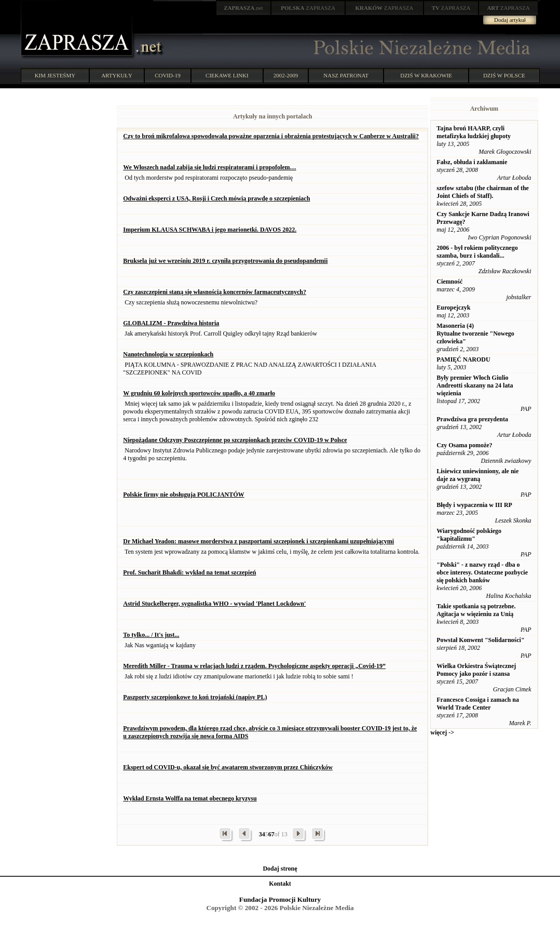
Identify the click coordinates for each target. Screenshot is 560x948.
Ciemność (449, 282)
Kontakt (280, 884)
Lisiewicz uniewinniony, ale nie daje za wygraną (477, 475)
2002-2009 (286, 75)
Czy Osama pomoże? (464, 445)
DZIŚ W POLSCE (504, 75)
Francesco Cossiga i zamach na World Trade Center (478, 704)
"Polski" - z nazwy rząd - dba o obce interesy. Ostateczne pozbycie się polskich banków (482, 572)
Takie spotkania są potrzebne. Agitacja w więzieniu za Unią (476, 610)
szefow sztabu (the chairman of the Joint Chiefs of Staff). (483, 192)
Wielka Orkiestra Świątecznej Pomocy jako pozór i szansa (476, 670)
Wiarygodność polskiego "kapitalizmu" (469, 535)
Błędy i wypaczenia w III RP (474, 505)
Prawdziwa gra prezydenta (472, 419)
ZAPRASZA (308, 8)
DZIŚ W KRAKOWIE (426, 75)
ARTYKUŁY (117, 75)
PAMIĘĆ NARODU (463, 359)
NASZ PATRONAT (346, 75)
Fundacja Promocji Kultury (280, 899)
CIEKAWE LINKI (227, 75)
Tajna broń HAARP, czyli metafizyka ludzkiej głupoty (474, 132)
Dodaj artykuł (510, 20)
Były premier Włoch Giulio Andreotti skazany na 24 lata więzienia (475, 385)
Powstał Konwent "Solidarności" (480, 640)
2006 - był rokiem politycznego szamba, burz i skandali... (477, 252)
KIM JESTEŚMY (55, 75)
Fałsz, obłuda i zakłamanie (472, 162)
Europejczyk (453, 308)
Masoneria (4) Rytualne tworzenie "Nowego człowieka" (475, 333)
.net (243, 8)
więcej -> (442, 732)
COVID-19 (168, 75)
